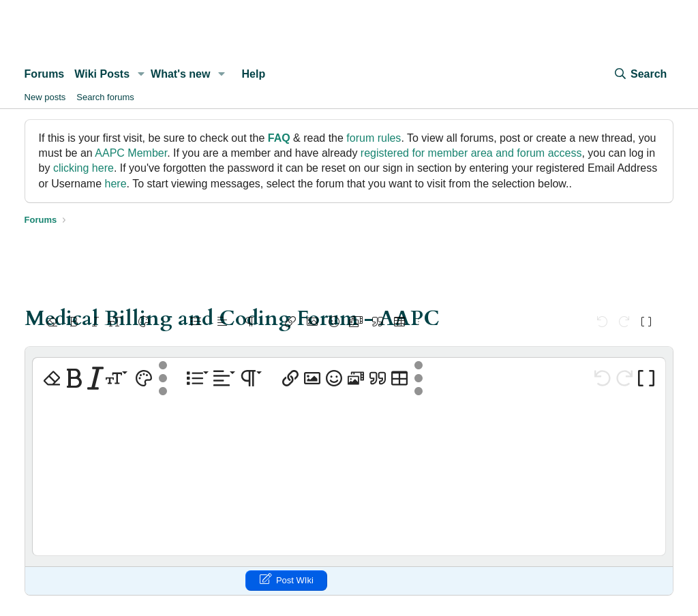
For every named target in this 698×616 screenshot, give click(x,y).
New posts (45, 97)
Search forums (105, 97)
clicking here (84, 168)
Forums (45, 74)
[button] (141, 74)
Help (254, 74)
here (116, 184)
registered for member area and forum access (471, 153)
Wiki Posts (102, 74)
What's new (180, 74)
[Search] (640, 74)
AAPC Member (131, 153)
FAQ (279, 138)
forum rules (374, 138)
